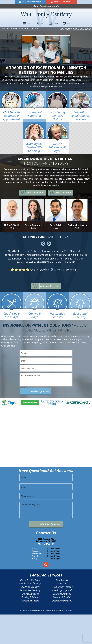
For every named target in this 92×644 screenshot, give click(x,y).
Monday (35, 578)
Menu (29, 24)
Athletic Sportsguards (62, 620)
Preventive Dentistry (30, 609)
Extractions (62, 613)
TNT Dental (69, 640)
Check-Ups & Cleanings (30, 613)
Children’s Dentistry (30, 616)
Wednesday (37, 583)
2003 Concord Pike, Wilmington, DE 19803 (20, 29)
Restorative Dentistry (30, 620)
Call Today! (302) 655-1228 (75, 29)
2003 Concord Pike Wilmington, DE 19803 (46, 569)
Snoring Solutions (30, 627)
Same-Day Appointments (46, 6)
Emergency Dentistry (62, 630)
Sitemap (42, 640)
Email (52, 24)
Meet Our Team (66, 193)
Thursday (36, 585)
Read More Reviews (50, 287)
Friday (35, 588)
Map (64, 24)
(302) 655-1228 (46, 574)
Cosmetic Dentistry (62, 623)
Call (41, 24)
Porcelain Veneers (30, 630)
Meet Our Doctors (35, 193)
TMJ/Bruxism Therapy (62, 616)
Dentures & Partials (62, 627)
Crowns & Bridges (30, 623)
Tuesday (36, 580)
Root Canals (62, 609)
